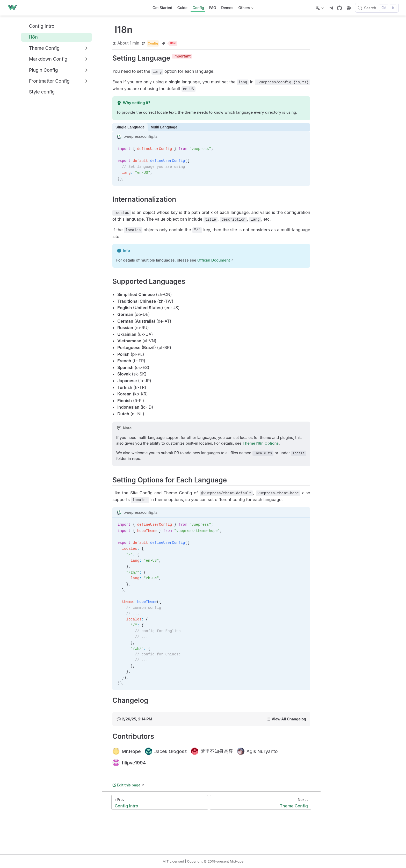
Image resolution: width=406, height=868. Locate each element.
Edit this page (126, 785)
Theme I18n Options (261, 443)
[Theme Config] (261, 802)
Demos (227, 8)
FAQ (213, 8)
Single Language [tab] (130, 127)
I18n (31, 37)
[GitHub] (339, 8)
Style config (39, 92)
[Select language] (320, 8)
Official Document (214, 260)
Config (198, 8)
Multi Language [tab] (164, 127)
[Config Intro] (160, 802)
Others (245, 9)
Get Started (162, 8)
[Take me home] (14, 8)
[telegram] (331, 8)
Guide (182, 8)
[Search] (377, 8)
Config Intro (39, 26)
